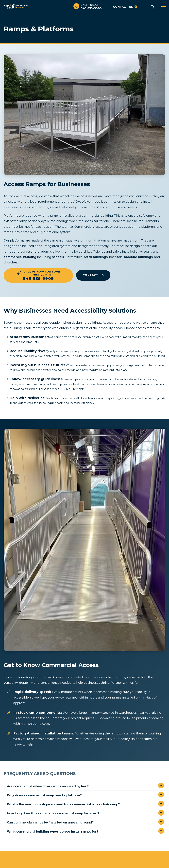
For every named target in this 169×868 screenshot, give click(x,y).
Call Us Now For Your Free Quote (38, 275)
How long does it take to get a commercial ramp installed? (53, 813)
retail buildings (96, 257)
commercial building (20, 257)
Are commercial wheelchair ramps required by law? (48, 786)
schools (58, 257)
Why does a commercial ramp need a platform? (44, 795)
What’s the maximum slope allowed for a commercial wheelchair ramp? (63, 804)
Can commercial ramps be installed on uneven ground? (50, 822)
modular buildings (138, 257)
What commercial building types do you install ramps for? (53, 831)
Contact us (125, 7)
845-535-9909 (88, 7)
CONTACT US (93, 275)
